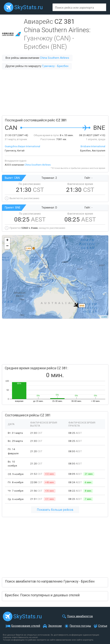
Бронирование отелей (26, 626)
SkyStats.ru (29, 7)
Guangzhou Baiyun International (22, 146)
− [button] (7, 246)
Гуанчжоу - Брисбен (55, 66)
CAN (28, 248)
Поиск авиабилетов (80, 616)
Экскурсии (55, 626)
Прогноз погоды (80, 626)
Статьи (103, 626)
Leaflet (104, 317)
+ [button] (7, 240)
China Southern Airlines (55, 58)
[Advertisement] (55, 92)
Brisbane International (93, 146)
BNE (82, 306)
